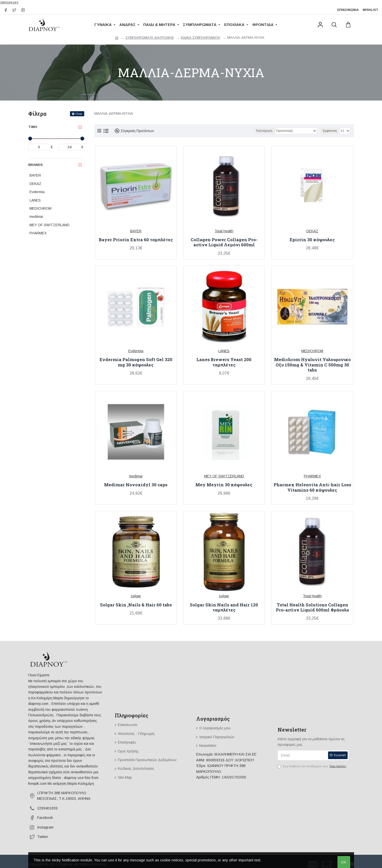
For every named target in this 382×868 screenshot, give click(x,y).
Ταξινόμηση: (264, 131)
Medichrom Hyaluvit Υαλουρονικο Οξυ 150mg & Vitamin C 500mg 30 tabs (312, 365)
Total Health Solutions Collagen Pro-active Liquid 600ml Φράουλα (312, 608)
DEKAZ (312, 231)
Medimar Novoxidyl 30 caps (136, 485)
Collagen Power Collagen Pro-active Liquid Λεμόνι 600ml (224, 242)
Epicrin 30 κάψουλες (312, 240)
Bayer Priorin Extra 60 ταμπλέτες (136, 240)
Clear (79, 114)
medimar (136, 476)
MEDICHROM (312, 351)
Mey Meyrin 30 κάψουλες (224, 485)
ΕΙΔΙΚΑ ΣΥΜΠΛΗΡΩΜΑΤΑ (201, 38)
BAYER (136, 231)
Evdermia (136, 351)
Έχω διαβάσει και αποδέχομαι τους (312, 766)
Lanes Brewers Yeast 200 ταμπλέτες (224, 362)
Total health (224, 231)
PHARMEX (312, 476)
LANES (224, 351)
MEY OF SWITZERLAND (224, 476)
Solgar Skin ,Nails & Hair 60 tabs (136, 605)
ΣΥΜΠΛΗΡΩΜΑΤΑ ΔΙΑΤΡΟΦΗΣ (150, 38)
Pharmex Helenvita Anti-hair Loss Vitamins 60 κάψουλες (312, 487)
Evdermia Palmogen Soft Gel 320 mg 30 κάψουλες (136, 362)
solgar (136, 596)
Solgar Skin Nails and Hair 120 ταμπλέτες (224, 608)
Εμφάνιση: (330, 131)
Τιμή (33, 127)
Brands (36, 165)
